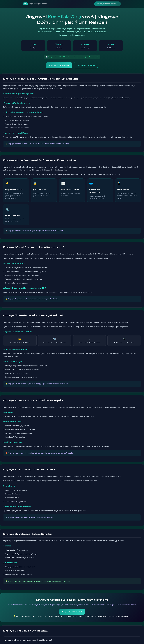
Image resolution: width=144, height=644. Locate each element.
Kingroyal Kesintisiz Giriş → (108, 4)
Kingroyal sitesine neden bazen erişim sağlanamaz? (29, 640)
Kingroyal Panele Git (59, 65)
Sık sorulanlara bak (86, 65)
